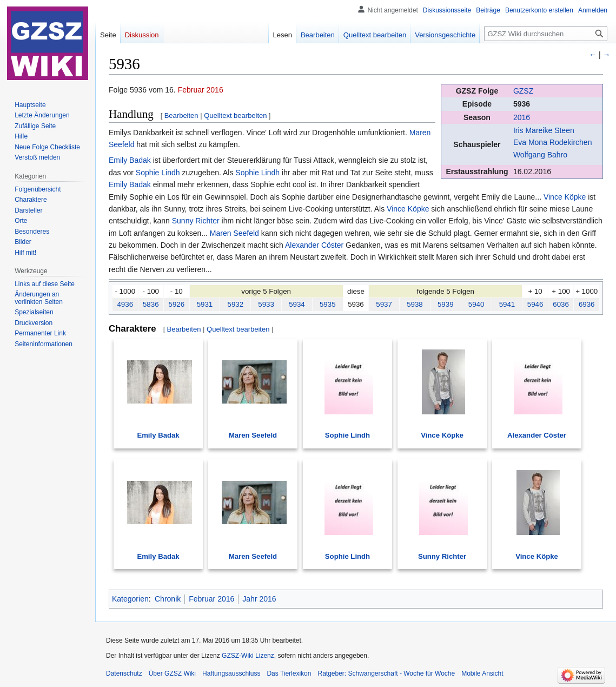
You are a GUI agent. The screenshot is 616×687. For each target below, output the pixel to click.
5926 (176, 304)
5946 (535, 304)
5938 (415, 304)
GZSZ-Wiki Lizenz (248, 656)
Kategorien (130, 599)
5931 (205, 304)
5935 (328, 304)
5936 (522, 104)
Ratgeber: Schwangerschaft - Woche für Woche (386, 673)
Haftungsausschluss (231, 673)
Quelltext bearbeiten (235, 115)
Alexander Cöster (314, 245)
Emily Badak (130, 160)
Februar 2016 (201, 90)
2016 (522, 117)
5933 (266, 304)
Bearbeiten (181, 115)
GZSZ (523, 91)
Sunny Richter (196, 221)
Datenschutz (124, 673)
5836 (151, 304)
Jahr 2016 (259, 599)
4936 (125, 304)
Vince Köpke (565, 197)
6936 (587, 304)
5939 (446, 304)
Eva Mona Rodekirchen (553, 142)
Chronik (168, 599)
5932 (235, 304)
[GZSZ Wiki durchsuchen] (546, 34)
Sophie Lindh (158, 173)
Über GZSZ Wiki (172, 673)
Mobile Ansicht (482, 673)
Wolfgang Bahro (540, 155)
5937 (384, 304)
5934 (297, 304)
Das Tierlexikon (289, 673)
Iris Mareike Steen (544, 130)
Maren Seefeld (234, 233)
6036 (561, 304)
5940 (476, 304)
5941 (507, 304)
